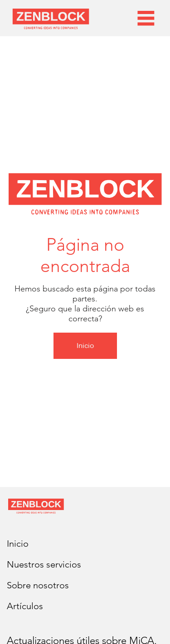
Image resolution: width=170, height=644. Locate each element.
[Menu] (146, 18)
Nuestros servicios (44, 564)
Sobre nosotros (38, 585)
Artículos (25, 606)
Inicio (18, 544)
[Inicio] (85, 346)
